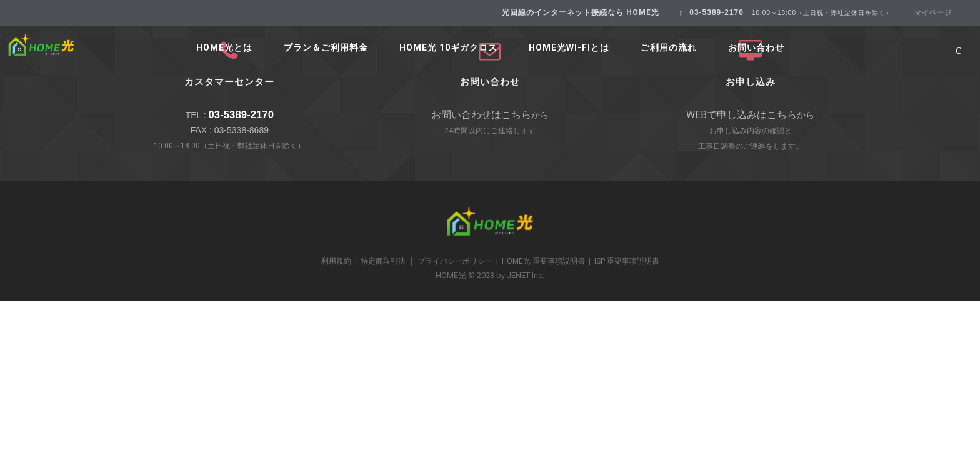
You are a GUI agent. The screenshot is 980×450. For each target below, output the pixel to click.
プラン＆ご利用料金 (326, 48)
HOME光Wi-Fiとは (569, 48)
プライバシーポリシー (455, 261)
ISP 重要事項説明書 (627, 261)
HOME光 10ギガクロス (448, 48)
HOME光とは (224, 48)
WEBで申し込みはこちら (742, 115)
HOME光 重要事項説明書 (543, 261)
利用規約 (336, 261)
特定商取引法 (383, 261)
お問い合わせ (756, 48)
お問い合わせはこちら (481, 115)
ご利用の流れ (669, 48)
